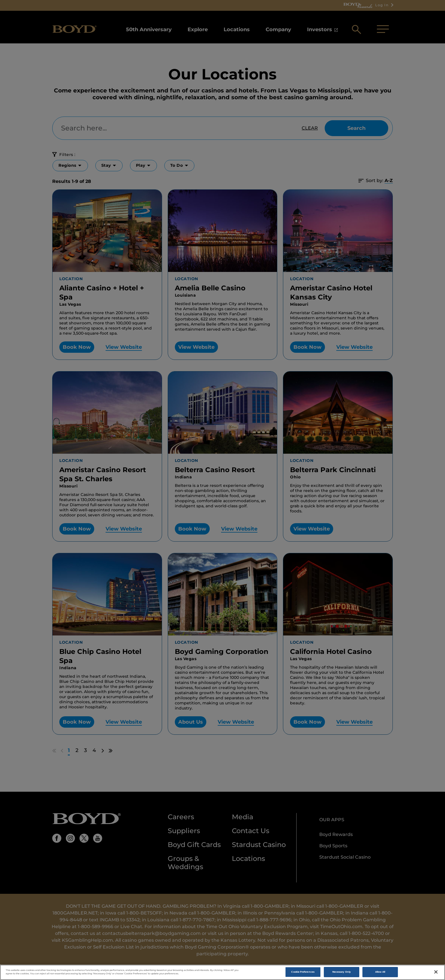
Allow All (380, 972)
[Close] (436, 972)
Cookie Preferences (303, 972)
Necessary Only (342, 972)
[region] (222, 972)
